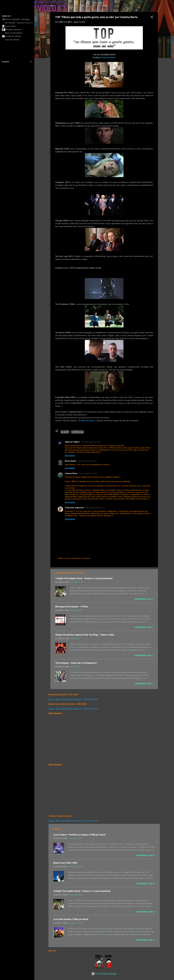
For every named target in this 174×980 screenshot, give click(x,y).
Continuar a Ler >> (144, 599)
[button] (152, 17)
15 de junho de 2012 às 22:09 (91, 442)
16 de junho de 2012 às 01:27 (88, 473)
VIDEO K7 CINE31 (72, 442)
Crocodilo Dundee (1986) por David (71, 919)
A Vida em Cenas (108, 58)
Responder (70, 456)
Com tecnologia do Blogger (104, 974)
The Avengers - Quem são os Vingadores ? (76, 663)
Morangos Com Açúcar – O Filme (72, 607)
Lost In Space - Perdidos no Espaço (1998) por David (79, 835)
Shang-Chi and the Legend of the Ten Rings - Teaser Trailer (85, 635)
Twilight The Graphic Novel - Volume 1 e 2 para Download (84, 578)
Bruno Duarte (71, 461)
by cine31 (65, 432)
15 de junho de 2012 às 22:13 (87, 461)
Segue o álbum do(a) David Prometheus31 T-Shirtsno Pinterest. (74, 699)
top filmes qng (77, 432)
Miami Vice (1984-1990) (65, 863)
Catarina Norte (71, 473)
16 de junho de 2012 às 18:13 (95, 508)
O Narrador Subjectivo (74, 508)
